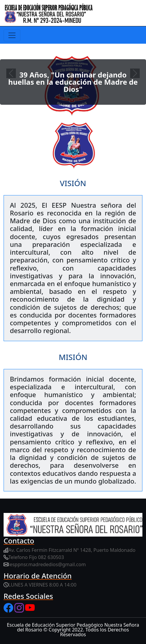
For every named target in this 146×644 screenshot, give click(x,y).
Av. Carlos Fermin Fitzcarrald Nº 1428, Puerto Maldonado (72, 550)
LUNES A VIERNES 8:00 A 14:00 (42, 585)
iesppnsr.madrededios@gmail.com (47, 564)
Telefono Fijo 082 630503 (36, 557)
